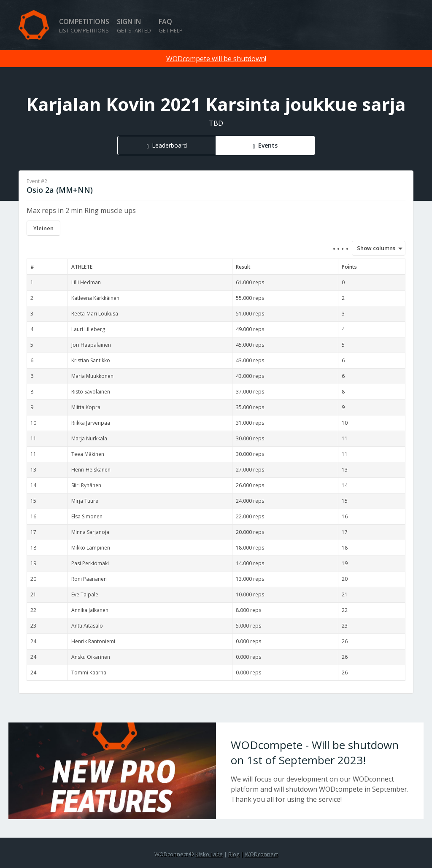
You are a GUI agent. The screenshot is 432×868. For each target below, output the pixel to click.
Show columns (373, 248)
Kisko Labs (209, 854)
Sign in (134, 26)
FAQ (171, 26)
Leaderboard (169, 145)
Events (268, 145)
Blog (234, 854)
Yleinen (43, 228)
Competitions (84, 26)
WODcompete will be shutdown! (216, 59)
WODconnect (261, 854)
